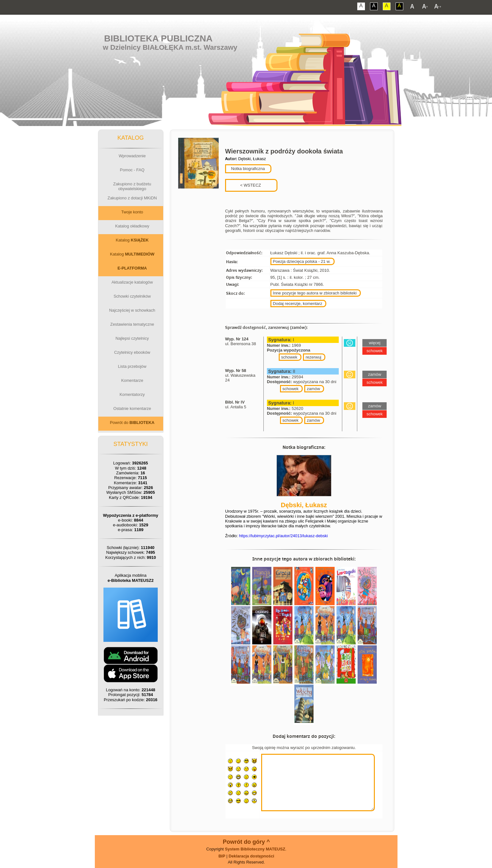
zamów (313, 389)
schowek (289, 357)
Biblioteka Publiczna (158, 38)
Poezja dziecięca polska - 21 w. (302, 261)
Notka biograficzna (247, 169)
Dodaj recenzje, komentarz (298, 304)
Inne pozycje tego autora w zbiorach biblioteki (315, 293)
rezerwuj (313, 357)
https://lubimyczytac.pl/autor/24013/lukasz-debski (283, 536)
